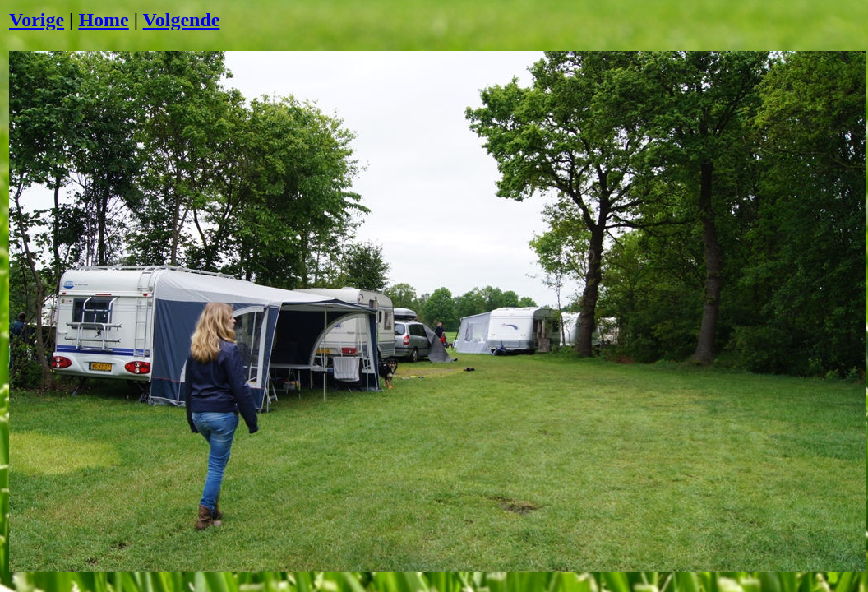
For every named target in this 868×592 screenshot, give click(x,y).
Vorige (37, 20)
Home (103, 20)
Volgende (182, 20)
